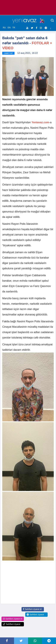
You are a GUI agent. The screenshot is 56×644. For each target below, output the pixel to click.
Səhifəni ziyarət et (32, 609)
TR (14, 28)
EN (9, 28)
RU (4, 28)
